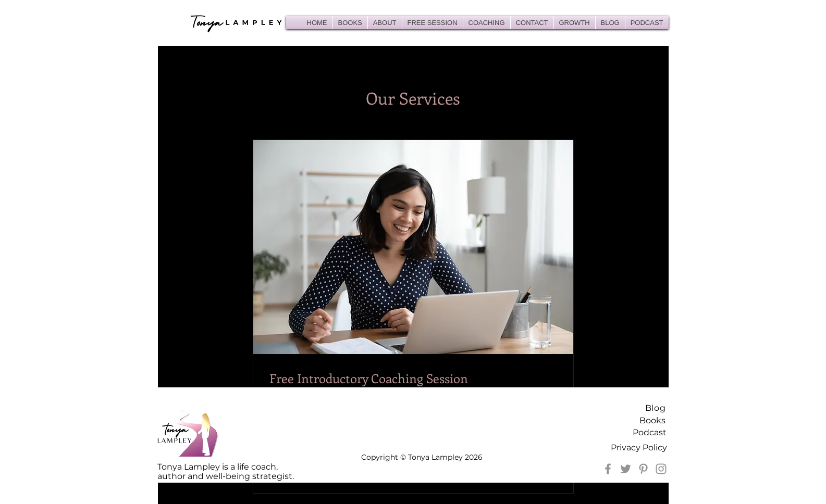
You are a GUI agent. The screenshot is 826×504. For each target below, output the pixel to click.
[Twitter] (626, 469)
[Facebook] (608, 469)
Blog (656, 408)
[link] (413, 379)
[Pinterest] (643, 469)
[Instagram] (661, 469)
